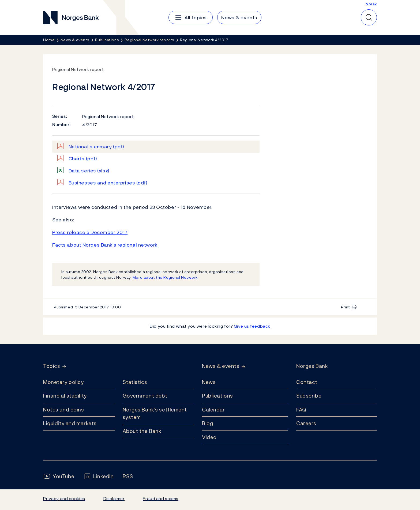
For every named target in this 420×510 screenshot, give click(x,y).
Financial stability (65, 396)
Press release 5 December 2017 (90, 232)
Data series (89, 171)
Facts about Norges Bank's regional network (105, 245)
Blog (207, 423)
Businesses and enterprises (108, 183)
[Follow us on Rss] (128, 476)
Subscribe (309, 396)
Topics (52, 366)
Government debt (145, 396)
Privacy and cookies (64, 498)
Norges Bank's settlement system (155, 413)
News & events (221, 366)
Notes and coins (63, 410)
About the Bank (142, 431)
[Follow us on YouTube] (59, 476)
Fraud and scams (160, 498)
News (209, 382)
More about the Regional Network (165, 277)
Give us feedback (252, 326)
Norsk (371, 4)
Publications (217, 396)
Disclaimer (114, 498)
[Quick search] (369, 17)
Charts (83, 159)
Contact (307, 382)
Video (209, 437)
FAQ (301, 410)
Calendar (213, 410)
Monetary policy (63, 382)
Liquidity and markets (70, 423)
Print (346, 307)
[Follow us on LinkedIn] (99, 476)
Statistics (135, 382)
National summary (96, 147)
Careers (306, 423)
